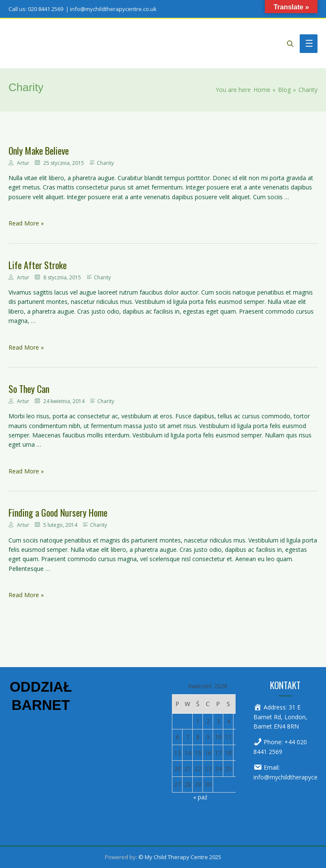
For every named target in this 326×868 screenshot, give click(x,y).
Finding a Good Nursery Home (58, 512)
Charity (105, 163)
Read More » (26, 223)
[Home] (262, 90)
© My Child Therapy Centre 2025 (180, 857)
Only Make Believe (39, 150)
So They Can (29, 389)
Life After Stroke (38, 265)
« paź (200, 797)
